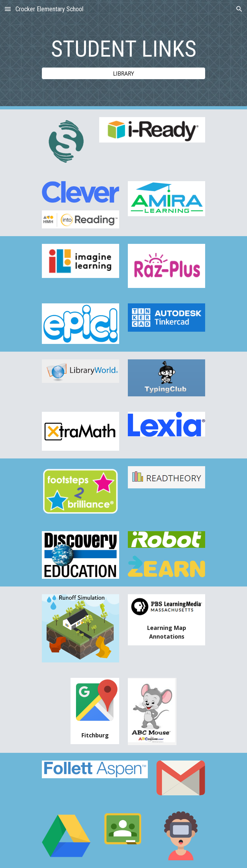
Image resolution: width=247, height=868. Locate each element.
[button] (8, 9)
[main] (123, 49)
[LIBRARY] (123, 74)
